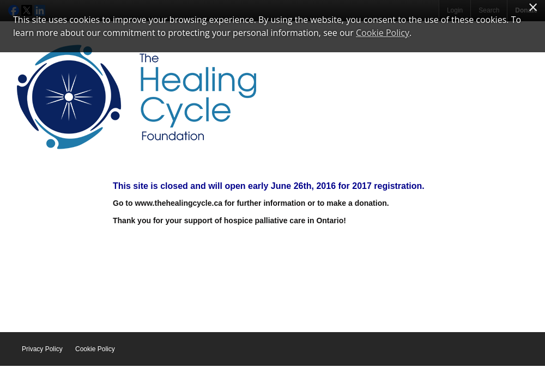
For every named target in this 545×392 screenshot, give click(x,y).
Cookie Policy (95, 349)
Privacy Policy (42, 349)
